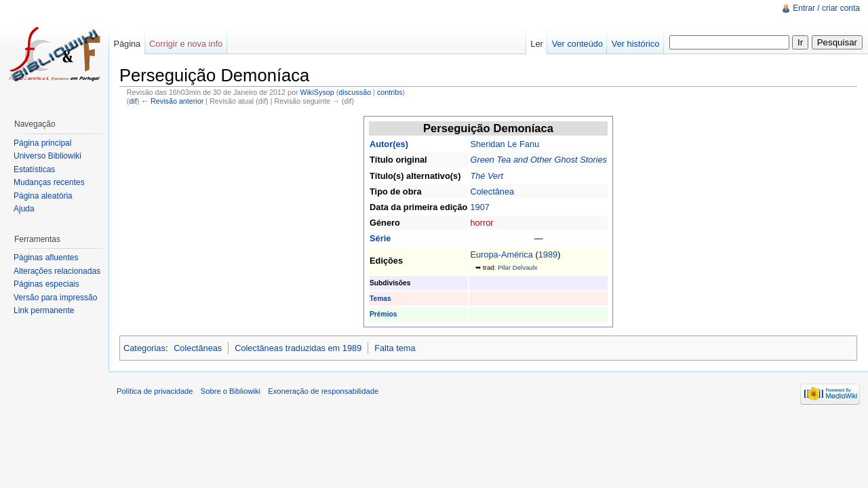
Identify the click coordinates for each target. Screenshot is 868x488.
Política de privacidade (155, 391)
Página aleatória (43, 196)
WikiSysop (317, 92)
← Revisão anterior (172, 101)
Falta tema (395, 348)
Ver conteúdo (577, 44)
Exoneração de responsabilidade (323, 391)
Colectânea (492, 191)
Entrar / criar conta (826, 8)
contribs (390, 92)
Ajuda (24, 209)
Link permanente (44, 310)
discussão (355, 92)
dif (133, 101)
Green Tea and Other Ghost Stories (538, 160)
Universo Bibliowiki (47, 156)
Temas (380, 299)
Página (127, 44)
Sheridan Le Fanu (505, 144)
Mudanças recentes (49, 182)
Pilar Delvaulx (518, 267)
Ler (537, 44)
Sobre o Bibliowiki (231, 391)
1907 (479, 207)
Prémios (383, 314)
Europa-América (501, 255)
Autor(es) (389, 144)
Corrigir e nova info (186, 44)
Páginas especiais (46, 284)
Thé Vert (487, 176)
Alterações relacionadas (57, 271)
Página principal (42, 143)
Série (380, 238)
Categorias (144, 348)
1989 (548, 255)
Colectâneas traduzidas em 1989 (298, 348)
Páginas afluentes (46, 258)
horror (481, 223)
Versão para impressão (55, 298)
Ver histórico (635, 44)
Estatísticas (34, 169)
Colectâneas (198, 348)
